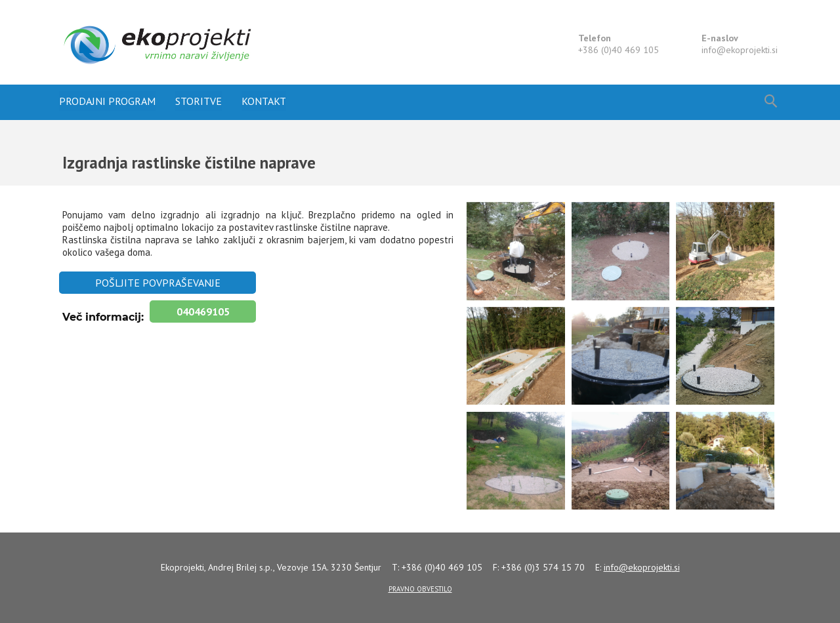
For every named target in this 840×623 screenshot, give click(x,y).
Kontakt (264, 101)
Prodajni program (107, 101)
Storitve (199, 101)
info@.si (740, 50)
